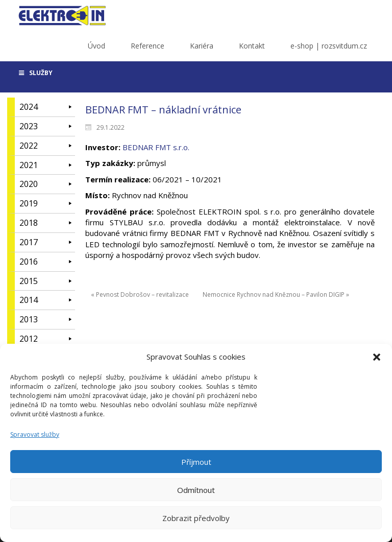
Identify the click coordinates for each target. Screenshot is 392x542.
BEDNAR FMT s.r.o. (156, 147)
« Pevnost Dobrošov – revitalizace (140, 294)
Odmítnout (196, 495)
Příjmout (196, 467)
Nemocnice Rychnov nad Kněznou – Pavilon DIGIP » (276, 294)
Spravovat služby (35, 440)
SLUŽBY (35, 73)
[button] (377, 363)
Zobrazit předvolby (196, 523)
